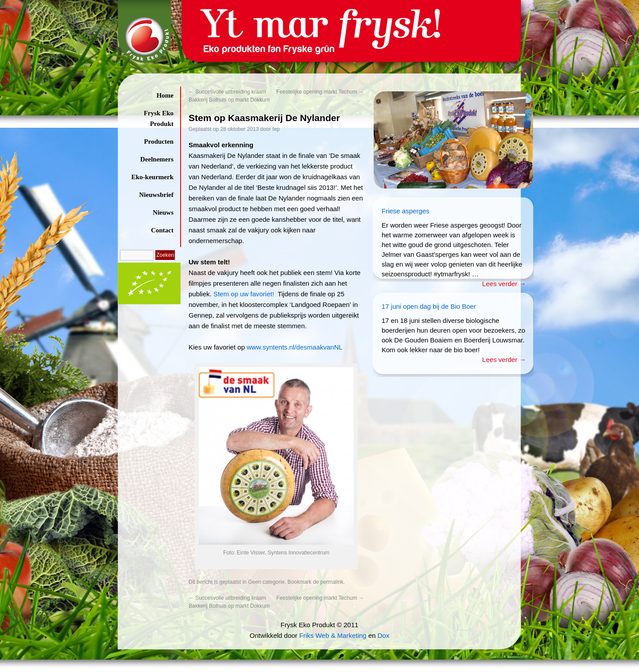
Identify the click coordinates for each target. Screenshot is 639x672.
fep (276, 129)
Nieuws (163, 212)
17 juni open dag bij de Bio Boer (429, 306)
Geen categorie (266, 582)
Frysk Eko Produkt (159, 118)
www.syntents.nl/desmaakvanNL (294, 347)
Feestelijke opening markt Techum (320, 92)
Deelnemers (157, 159)
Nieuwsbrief (157, 195)
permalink (332, 582)
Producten (159, 141)
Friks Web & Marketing (333, 635)
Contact (162, 230)
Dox (384, 635)
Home (165, 95)
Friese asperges (406, 211)
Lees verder (504, 284)
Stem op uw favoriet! (243, 294)
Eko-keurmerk (152, 177)
